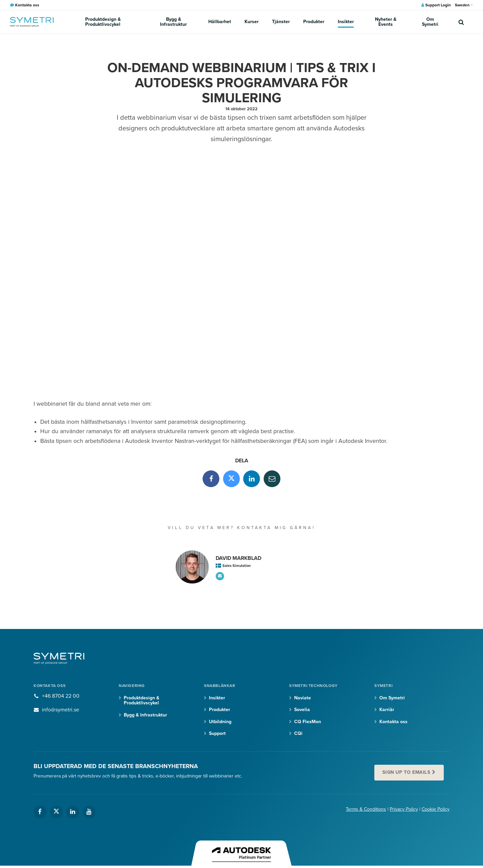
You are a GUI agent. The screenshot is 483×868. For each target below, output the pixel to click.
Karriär (387, 710)
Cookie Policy (436, 809)
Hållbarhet (220, 22)
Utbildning (220, 722)
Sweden (464, 5)
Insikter (346, 22)
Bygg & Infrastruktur (173, 22)
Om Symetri (430, 22)
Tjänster (281, 22)
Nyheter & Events (386, 22)
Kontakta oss (393, 722)
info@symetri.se (61, 710)
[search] (461, 22)
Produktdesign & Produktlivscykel (103, 22)
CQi (298, 733)
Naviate (303, 698)
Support (217, 733)
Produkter (314, 22)
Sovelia (302, 710)
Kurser (252, 22)
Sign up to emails (407, 772)
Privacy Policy (404, 809)
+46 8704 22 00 (61, 696)
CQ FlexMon (308, 722)
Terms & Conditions (366, 809)
